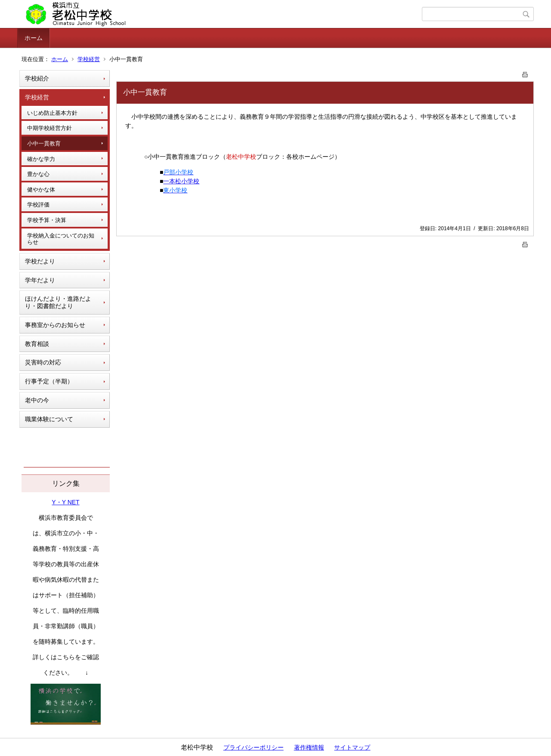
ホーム (34, 38)
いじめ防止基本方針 (52, 113)
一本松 (172, 181)
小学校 (190, 181)
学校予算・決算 (47, 220)
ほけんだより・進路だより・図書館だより (58, 302)
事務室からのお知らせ (55, 325)
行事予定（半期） (49, 381)
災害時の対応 (43, 362)
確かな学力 (41, 159)
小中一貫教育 (44, 143)
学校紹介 (37, 78)
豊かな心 (38, 174)
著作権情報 (309, 747)
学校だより (40, 261)
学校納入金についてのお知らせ (61, 239)
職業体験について (49, 419)
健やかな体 (41, 190)
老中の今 (37, 400)
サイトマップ (352, 747)
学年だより (40, 280)
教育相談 (37, 344)
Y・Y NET (65, 502)
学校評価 (38, 205)
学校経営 (89, 59)
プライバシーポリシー (254, 747)
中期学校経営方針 (50, 128)
